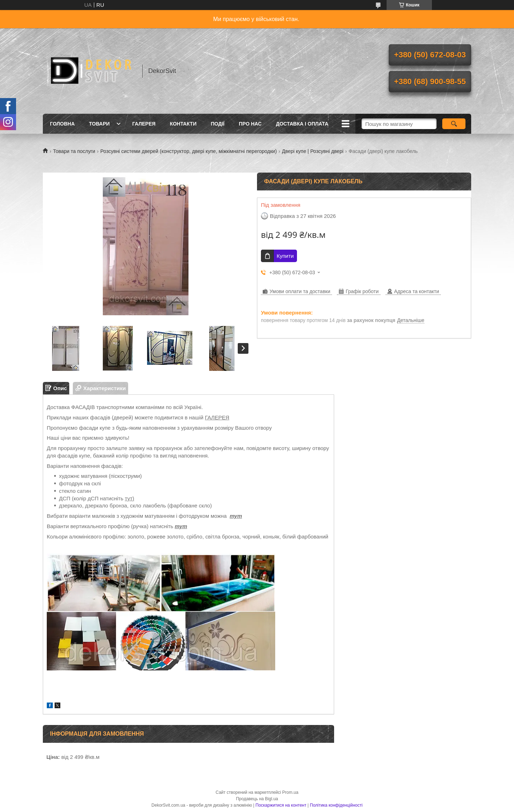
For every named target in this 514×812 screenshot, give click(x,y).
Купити (285, 256)
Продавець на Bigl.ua (257, 799)
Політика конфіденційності (336, 805)
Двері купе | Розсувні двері (313, 151)
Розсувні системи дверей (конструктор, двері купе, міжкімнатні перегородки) (188, 151)
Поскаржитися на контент (281, 805)
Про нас (250, 124)
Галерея (144, 124)
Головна (62, 124)
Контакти (183, 124)
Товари (99, 124)
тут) (130, 498)
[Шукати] (454, 124)
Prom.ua (290, 792)
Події (218, 124)
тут (236, 516)
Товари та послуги (74, 151)
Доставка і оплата (302, 124)
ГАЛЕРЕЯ (217, 417)
